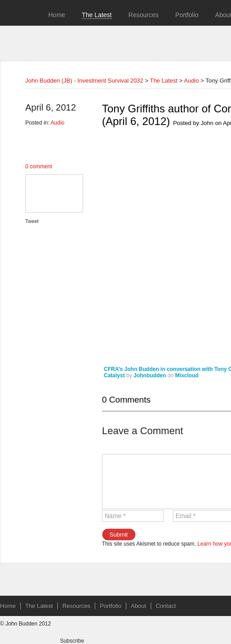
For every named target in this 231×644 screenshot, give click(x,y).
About (139, 606)
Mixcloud (187, 375)
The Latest (97, 15)
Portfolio (187, 15)
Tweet (32, 221)
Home (57, 15)
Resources (144, 15)
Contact (166, 606)
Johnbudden (150, 375)
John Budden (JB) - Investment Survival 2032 (84, 81)
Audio (192, 81)
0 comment (39, 167)
